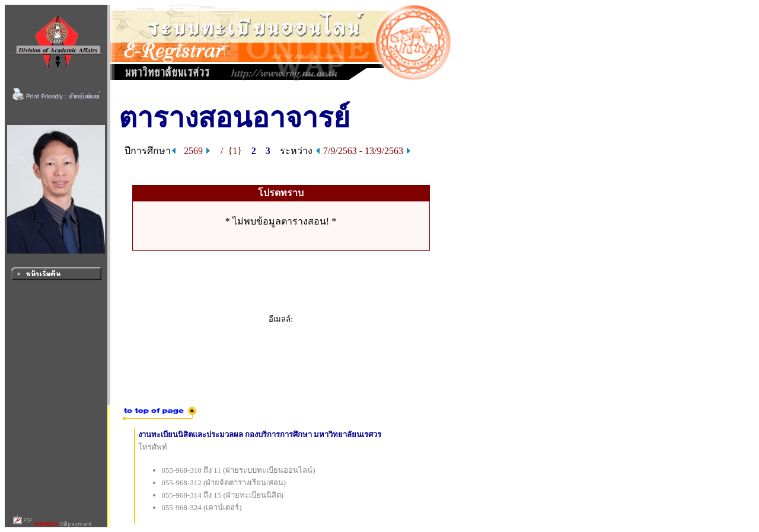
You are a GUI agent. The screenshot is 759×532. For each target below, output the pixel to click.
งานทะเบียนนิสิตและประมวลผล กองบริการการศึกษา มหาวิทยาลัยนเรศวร (260, 435)
